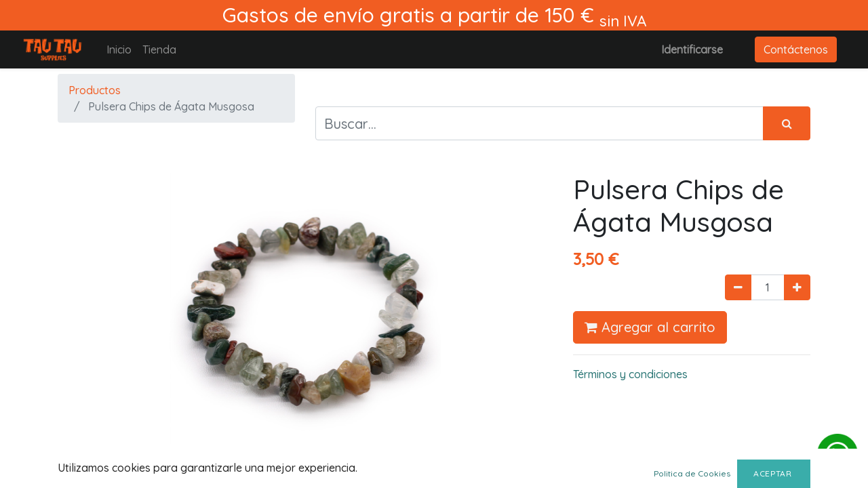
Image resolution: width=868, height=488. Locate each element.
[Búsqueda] (787, 123)
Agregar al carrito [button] (650, 327)
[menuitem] (119, 49)
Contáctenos (796, 49)
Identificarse (692, 49)
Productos (95, 90)
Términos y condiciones (630, 374)
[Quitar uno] (738, 287)
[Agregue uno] (797, 287)
